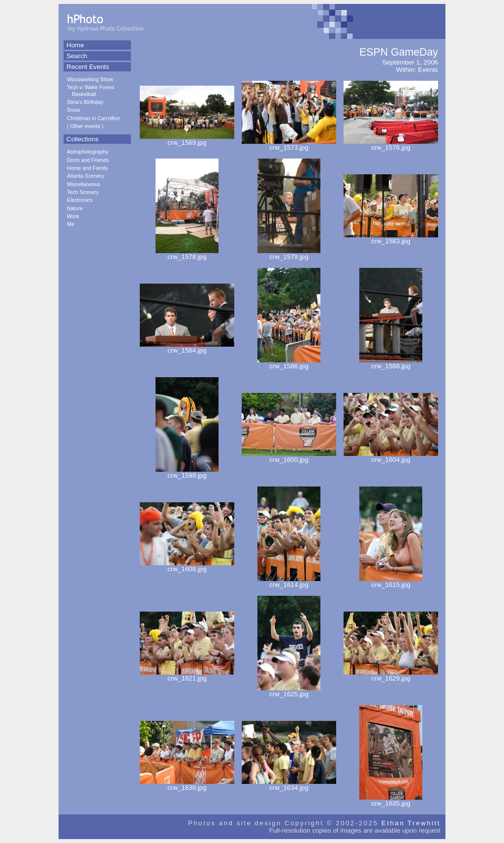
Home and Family (88, 168)
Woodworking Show (90, 79)
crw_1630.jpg (187, 785)
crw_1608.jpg (187, 566)
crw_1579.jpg (289, 254)
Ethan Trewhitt (411, 823)
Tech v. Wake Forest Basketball (91, 90)
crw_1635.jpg (391, 800)
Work (73, 216)
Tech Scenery (83, 192)
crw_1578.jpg (187, 254)
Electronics (80, 200)
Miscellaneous (84, 184)
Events (428, 70)
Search (77, 56)
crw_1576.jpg (391, 145)
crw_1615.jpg (391, 582)
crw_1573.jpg (289, 145)
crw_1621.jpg (187, 675)
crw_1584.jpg (187, 347)
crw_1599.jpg (187, 472)
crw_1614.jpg (289, 582)
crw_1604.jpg (391, 457)
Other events (85, 126)
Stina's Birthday (85, 102)
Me (71, 224)
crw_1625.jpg (289, 691)
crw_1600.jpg (289, 457)
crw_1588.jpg (391, 363)
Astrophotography (88, 152)
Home (75, 45)
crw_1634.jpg (289, 785)
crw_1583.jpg (391, 238)
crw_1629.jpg (391, 675)
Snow (74, 110)
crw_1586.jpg (289, 363)
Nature (75, 208)
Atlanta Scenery (85, 176)
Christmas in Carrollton (94, 118)
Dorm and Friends (88, 160)
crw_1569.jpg (187, 140)
